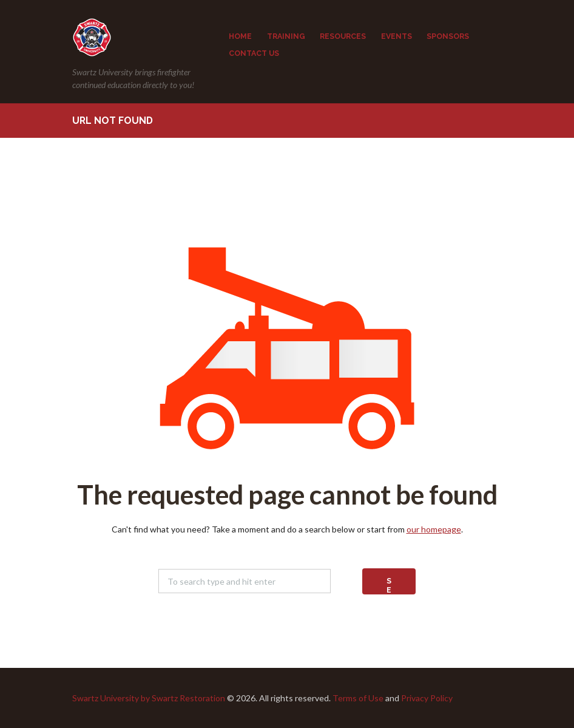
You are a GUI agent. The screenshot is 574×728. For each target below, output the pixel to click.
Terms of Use (358, 698)
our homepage (434, 529)
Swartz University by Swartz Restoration (149, 698)
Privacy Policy (427, 698)
